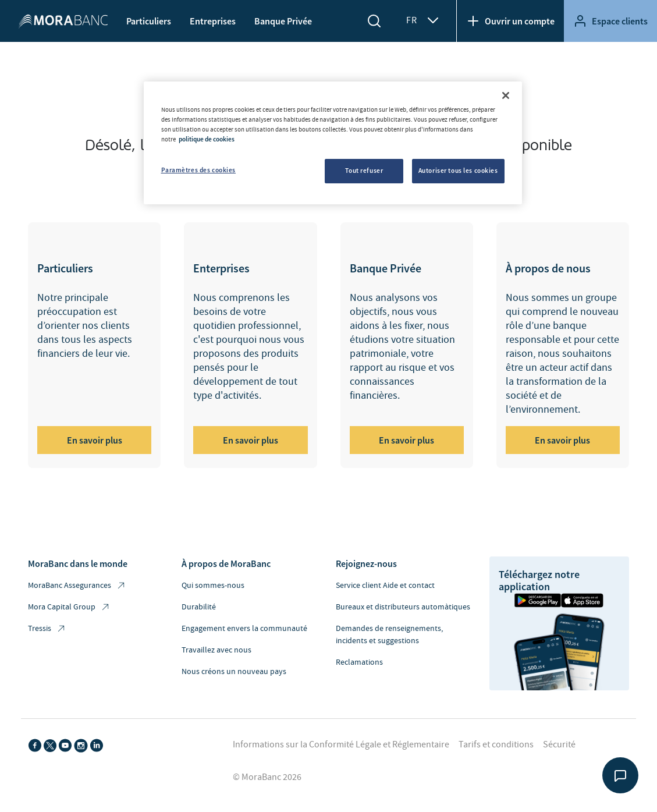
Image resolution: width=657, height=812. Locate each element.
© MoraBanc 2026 (267, 777)
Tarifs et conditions (496, 744)
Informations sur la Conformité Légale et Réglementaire (341, 744)
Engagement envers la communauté (244, 629)
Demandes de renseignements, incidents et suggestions (389, 635)
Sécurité (559, 744)
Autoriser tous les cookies (458, 171)
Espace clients (610, 21)
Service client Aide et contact (385, 586)
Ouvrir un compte (510, 21)
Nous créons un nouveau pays (234, 672)
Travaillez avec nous (216, 650)
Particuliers (149, 21)
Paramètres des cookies (199, 170)
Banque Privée (283, 21)
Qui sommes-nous (213, 586)
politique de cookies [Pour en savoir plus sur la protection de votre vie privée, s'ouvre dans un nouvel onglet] (207, 139)
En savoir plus (95, 440)
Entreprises (213, 21)
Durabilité (199, 607)
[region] (333, 143)
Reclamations (359, 662)
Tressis (47, 629)
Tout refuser (364, 171)
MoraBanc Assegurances (77, 586)
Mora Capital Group (69, 607)
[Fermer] (506, 95)
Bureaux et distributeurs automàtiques (403, 607)
